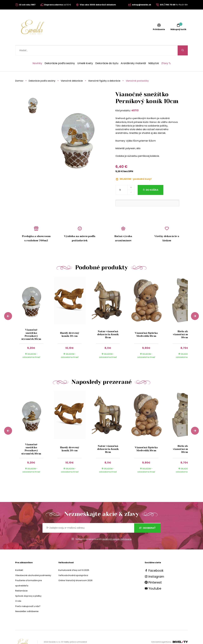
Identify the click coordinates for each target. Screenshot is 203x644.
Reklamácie (21, 581)
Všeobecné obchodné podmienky (33, 565)
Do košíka (152, 180)
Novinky (37, 53)
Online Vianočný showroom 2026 (75, 570)
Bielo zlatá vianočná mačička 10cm (185, 324)
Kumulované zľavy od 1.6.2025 (74, 560)
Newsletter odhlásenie (27, 601)
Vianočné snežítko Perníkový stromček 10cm (31, 324)
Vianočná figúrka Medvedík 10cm (146, 324)
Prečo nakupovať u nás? (28, 596)
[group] (34, 310)
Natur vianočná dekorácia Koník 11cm (108, 324)
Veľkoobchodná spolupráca (73, 565)
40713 (135, 100)
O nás (18, 591)
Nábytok (154, 53)
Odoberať (147, 518)
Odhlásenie (126, 529)
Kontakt (19, 560)
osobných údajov (111, 529)
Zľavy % (166, 53)
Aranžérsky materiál (133, 53)
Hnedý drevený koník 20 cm (70, 324)
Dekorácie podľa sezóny (60, 53)
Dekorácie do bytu (107, 53)
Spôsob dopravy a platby (28, 586)
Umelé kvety (85, 53)
